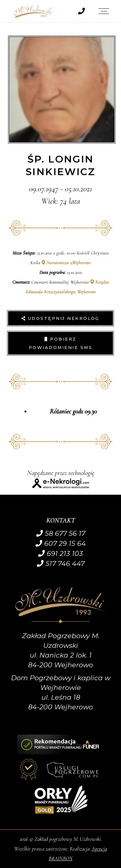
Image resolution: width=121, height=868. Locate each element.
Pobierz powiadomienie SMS (60, 343)
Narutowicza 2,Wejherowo (66, 263)
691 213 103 (60, 553)
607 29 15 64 (61, 543)
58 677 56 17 (61, 533)
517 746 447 (61, 564)
